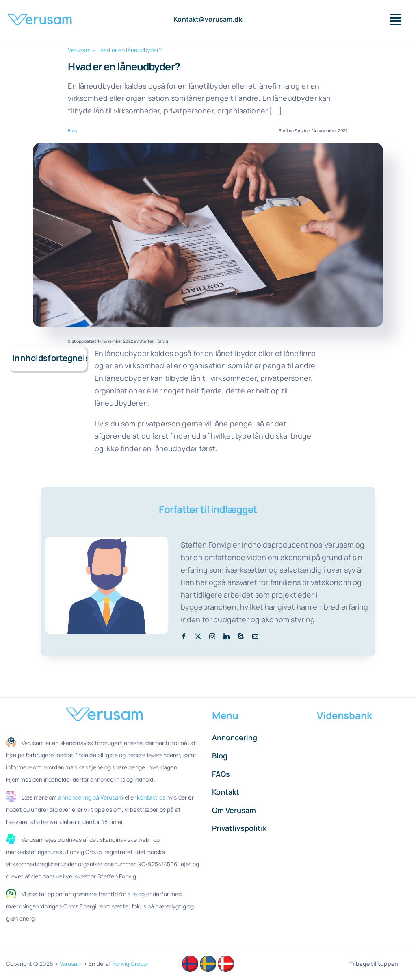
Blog (72, 130)
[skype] (241, 636)
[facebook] (184, 636)
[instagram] (212, 636)
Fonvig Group (130, 964)
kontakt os (151, 797)
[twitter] (198, 636)
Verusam (79, 50)
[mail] (255, 636)
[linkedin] (226, 636)
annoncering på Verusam (91, 797)
